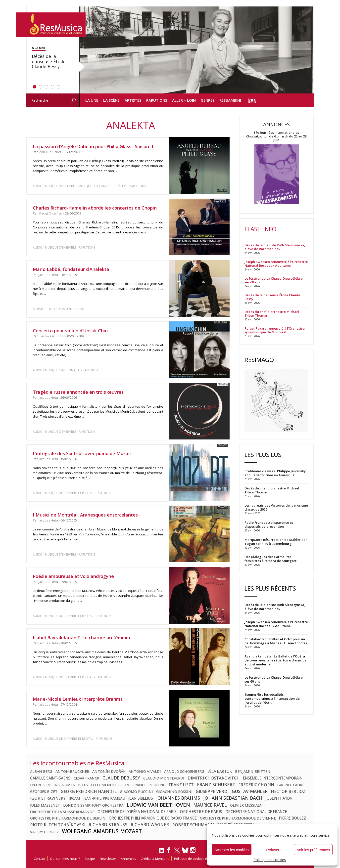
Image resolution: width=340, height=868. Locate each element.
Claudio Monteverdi (164, 778)
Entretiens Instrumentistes (59, 785)
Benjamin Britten (253, 771)
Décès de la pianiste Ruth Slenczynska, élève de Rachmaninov (275, 247)
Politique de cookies (270, 860)
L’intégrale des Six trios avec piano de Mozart (82, 453)
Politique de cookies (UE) (193, 859)
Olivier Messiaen (246, 805)
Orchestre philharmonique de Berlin (68, 818)
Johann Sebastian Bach (233, 798)
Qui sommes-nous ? (65, 859)
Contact (40, 859)
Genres (208, 100)
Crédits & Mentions (155, 859)
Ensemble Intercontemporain (273, 778)
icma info (252, 100)
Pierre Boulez (293, 818)
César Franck (86, 778)
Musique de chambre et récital (103, 186)
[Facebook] (169, 852)
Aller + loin (184, 100)
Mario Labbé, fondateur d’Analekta (71, 269)
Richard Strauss (108, 825)
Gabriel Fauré (291, 785)
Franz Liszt (181, 785)
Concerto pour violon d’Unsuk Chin (70, 331)
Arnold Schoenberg (184, 771)
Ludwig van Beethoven (158, 805)
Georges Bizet (44, 791)
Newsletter (108, 859)
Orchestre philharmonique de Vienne (238, 818)
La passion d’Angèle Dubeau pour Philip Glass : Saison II (93, 146)
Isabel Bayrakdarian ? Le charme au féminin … (84, 638)
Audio (38, 186)
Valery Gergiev (44, 832)
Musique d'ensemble (61, 186)
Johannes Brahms (178, 798)
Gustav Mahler (250, 791)
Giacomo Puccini (136, 791)
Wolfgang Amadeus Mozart (102, 831)
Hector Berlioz (288, 791)
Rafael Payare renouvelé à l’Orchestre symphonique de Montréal (275, 330)
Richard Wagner (150, 825)
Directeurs (56, 309)
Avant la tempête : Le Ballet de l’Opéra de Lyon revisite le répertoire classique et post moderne (275, 660)
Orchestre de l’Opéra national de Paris (137, 812)
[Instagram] (193, 850)
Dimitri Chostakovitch (214, 778)
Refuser (273, 850)
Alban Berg (41, 771)
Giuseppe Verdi (212, 791)
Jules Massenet (45, 805)
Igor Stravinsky (48, 798)
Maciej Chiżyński (50, 213)
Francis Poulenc (149, 785)
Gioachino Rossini (174, 791)
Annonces (128, 859)
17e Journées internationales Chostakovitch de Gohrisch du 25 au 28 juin (276, 136)
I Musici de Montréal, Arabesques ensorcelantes (85, 515)
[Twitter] (177, 853)
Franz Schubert (216, 784)
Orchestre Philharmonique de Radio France (153, 818)
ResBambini (230, 100)
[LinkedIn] (161, 852)
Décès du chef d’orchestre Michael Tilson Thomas (272, 314)
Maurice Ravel (210, 805)
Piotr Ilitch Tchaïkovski (58, 825)
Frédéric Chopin (256, 785)
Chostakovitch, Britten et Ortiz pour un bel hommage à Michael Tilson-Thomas (276, 641)
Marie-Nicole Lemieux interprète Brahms (78, 699)
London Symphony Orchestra (93, 805)
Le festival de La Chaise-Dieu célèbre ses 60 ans (274, 280)
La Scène (111, 100)
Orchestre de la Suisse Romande (62, 812)
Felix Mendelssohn (110, 785)
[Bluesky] (185, 850)
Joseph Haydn (279, 798)
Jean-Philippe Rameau (104, 798)
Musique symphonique (63, 370)
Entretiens (75, 309)
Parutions (157, 100)
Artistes (133, 100)
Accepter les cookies (232, 850)
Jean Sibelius (141, 798)
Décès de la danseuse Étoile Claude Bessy (272, 297)
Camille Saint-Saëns (50, 778)
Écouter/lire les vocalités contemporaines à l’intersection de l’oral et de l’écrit (272, 698)
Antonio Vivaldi (145, 771)
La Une (92, 100)
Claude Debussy (121, 778)
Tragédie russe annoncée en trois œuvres (78, 392)
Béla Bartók (220, 771)
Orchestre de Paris (201, 812)
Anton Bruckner (72, 771)
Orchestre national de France (256, 812)
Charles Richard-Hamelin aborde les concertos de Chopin (95, 208)
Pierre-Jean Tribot (52, 336)
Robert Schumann (193, 825)
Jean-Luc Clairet (50, 152)
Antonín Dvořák (109, 771)
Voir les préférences (313, 850)
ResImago (259, 360)
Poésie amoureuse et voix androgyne (73, 576)
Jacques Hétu (48, 275)
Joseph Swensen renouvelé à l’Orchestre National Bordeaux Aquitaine (276, 264)
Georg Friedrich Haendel (89, 791)
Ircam (74, 798)
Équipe (90, 859)
